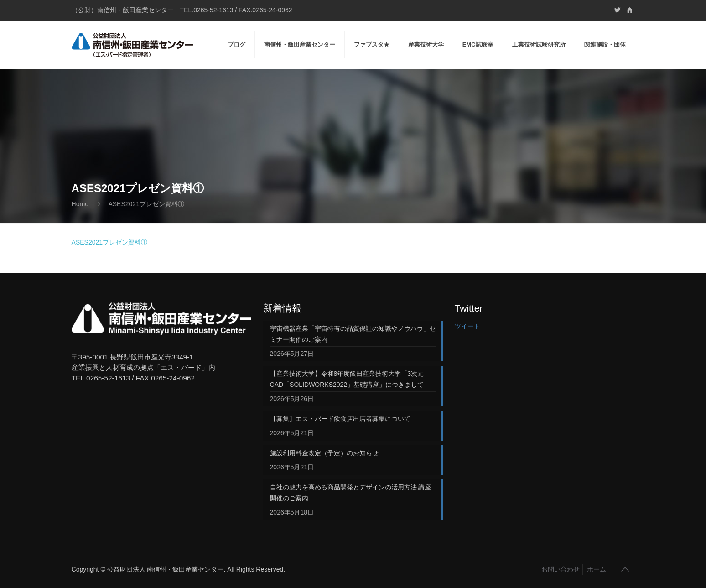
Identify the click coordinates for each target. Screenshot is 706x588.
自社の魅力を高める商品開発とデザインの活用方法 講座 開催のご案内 (353, 493)
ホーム (597, 569)
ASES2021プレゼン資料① (110, 242)
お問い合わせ (561, 569)
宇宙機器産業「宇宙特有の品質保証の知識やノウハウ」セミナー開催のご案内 (353, 334)
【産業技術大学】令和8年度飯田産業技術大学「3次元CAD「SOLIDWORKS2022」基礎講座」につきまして (347, 379)
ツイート (467, 326)
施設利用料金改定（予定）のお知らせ (324, 453)
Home (80, 204)
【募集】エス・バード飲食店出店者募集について (340, 419)
